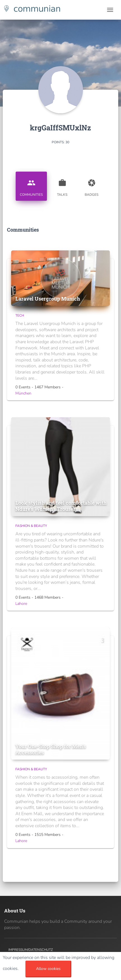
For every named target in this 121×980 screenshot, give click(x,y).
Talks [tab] (62, 186)
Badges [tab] (92, 186)
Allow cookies (48, 969)
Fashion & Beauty (31, 526)
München (23, 393)
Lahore (21, 604)
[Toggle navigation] (110, 10)
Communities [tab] (31, 186)
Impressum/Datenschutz (31, 950)
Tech (20, 315)
